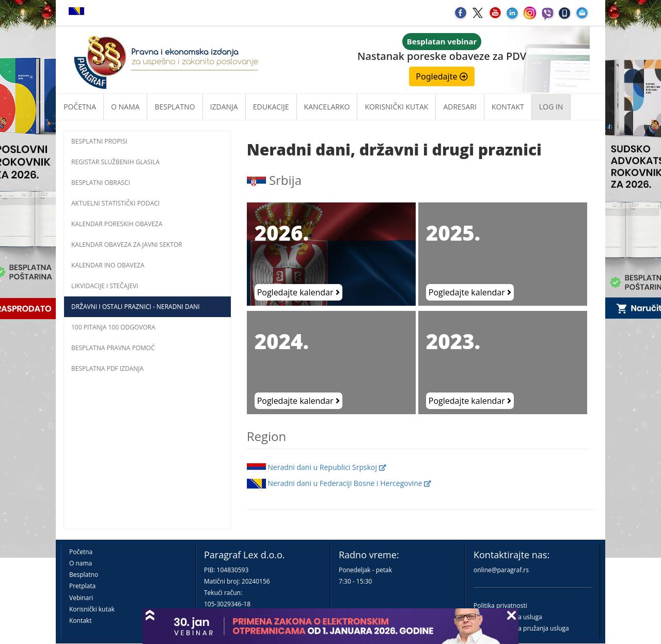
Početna (80, 107)
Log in (551, 107)
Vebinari (81, 598)
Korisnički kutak (92, 609)
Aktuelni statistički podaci (115, 203)
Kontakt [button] (508, 107)
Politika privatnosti (500, 606)
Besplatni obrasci (101, 183)
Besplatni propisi (99, 141)
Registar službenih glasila (115, 162)
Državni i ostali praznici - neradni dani (136, 307)
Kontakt (80, 621)
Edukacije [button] (271, 107)
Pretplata (82, 586)
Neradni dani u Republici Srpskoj (317, 467)
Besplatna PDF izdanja (107, 368)
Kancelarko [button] (327, 107)
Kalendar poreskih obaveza (117, 224)
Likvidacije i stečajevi (105, 286)
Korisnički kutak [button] (396, 107)
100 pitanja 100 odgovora (113, 327)
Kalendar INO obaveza (108, 265)
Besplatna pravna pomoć (113, 348)
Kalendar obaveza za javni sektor (127, 245)
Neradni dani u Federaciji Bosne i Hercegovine (339, 483)
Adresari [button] (460, 107)
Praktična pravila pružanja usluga (521, 628)
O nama (125, 107)
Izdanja (224, 107)
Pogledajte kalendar (298, 292)
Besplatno (175, 107)
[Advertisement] (147, 454)
